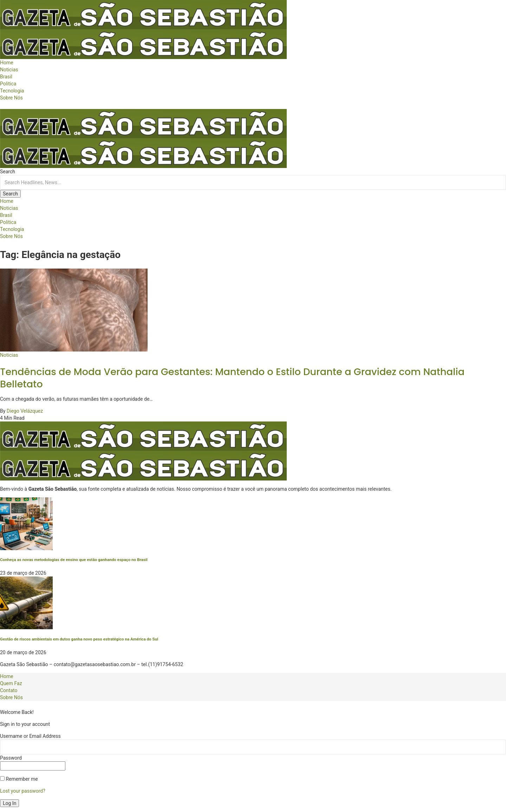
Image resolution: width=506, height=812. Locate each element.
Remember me (19, 779)
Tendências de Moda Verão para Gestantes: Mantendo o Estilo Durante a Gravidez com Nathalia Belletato (232, 378)
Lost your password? (23, 791)
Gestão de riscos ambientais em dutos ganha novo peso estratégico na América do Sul (79, 639)
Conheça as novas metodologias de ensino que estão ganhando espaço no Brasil (74, 560)
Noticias (9, 355)
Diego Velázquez (25, 411)
